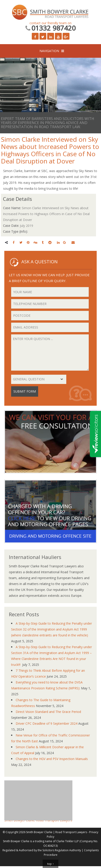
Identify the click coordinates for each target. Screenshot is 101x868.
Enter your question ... (50, 352)
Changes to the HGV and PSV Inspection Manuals (52, 759)
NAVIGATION (49, 51)
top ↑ (50, 864)
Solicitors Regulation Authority (62, 850)
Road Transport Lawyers (71, 832)
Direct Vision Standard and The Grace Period (48, 712)
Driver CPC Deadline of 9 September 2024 (47, 723)
